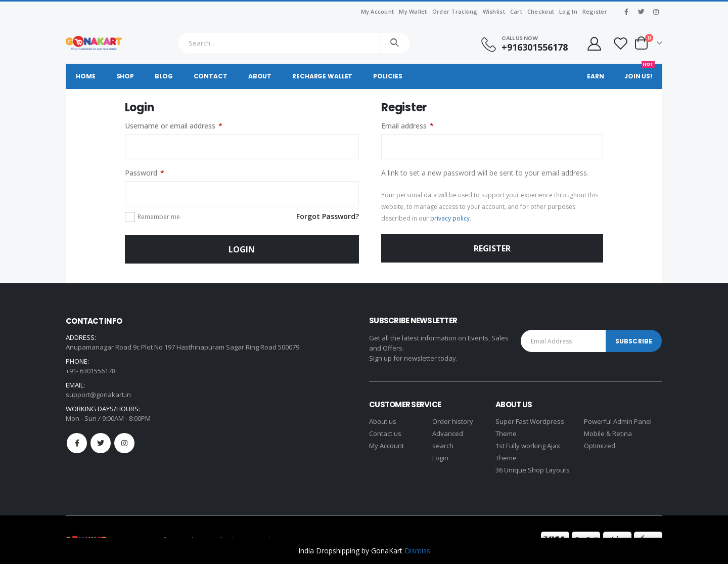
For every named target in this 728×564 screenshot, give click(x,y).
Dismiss (417, 551)
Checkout (541, 11)
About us (383, 421)
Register (595, 11)
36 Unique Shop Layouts (533, 470)
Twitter (101, 443)
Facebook (77, 443)
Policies (388, 76)
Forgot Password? (328, 216)
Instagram (124, 443)
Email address (407, 126)
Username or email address (174, 126)
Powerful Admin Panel (618, 421)
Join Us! (640, 72)
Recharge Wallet (322, 76)
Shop (125, 76)
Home (86, 76)
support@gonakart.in (98, 395)
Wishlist (494, 11)
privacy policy (450, 218)
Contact (211, 76)
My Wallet (413, 11)
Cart (516, 11)
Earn (596, 76)
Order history (453, 421)
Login (242, 249)
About (260, 76)
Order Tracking (455, 11)
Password (145, 173)
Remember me (159, 217)
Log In (568, 11)
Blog (164, 76)
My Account (378, 11)
